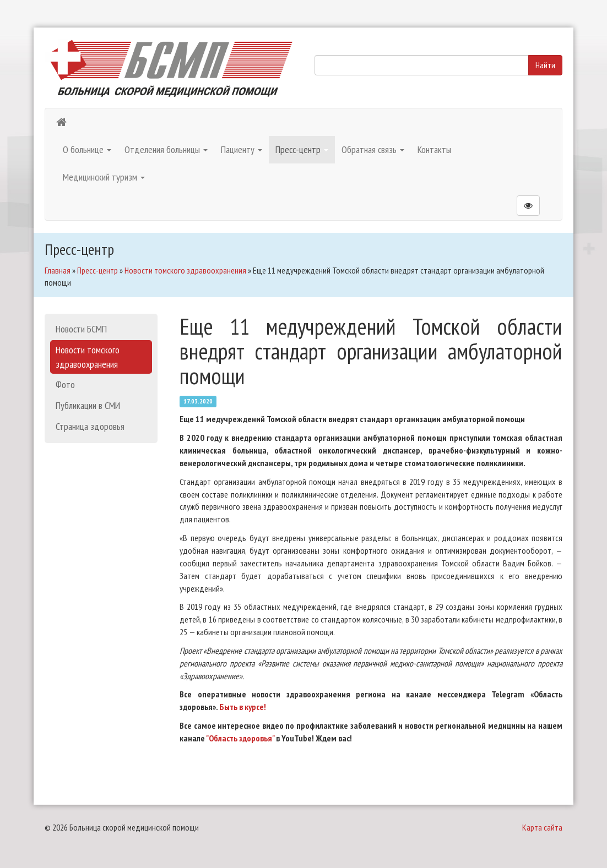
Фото (65, 384)
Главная (58, 270)
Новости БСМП (81, 329)
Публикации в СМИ (88, 405)
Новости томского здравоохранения (185, 270)
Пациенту (242, 149)
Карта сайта (542, 827)
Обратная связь (373, 149)
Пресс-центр (302, 149)
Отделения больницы (166, 149)
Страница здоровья (90, 426)
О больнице (87, 149)
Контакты (434, 149)
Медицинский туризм (104, 177)
